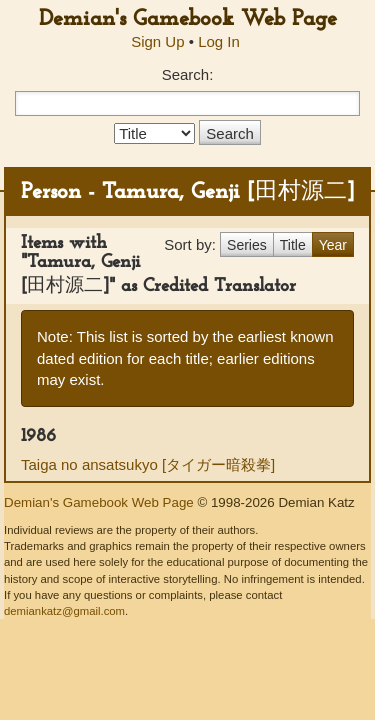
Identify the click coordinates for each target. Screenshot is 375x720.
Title (293, 245)
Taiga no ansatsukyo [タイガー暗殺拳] (148, 464)
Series (247, 245)
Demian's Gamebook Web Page (188, 19)
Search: (188, 74)
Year (333, 245)
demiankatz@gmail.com (64, 611)
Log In (219, 41)
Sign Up (157, 41)
